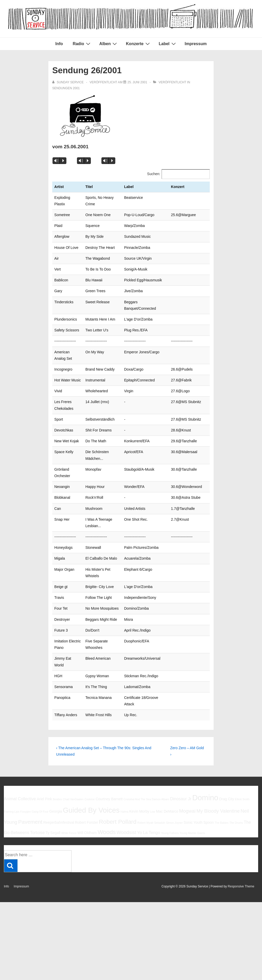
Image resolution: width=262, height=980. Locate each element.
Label (168, 44)
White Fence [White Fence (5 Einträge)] (69, 827)
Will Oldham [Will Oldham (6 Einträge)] (87, 826)
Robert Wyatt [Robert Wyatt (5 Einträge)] (145, 816)
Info (59, 44)
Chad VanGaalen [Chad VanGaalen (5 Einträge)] (73, 793)
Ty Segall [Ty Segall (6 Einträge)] (53, 826)
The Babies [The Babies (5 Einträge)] (222, 816)
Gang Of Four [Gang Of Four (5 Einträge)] (40, 805)
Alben (109, 44)
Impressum (196, 44)
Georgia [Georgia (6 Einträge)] (56, 805)
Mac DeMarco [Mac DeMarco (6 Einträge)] (167, 805)
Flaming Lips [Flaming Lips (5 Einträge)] (12, 805)
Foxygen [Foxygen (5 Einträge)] (26, 805)
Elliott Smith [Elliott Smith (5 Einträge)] (242, 793)
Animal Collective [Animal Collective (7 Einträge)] (20, 792)
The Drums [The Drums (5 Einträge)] (236, 816)
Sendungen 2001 (66, 88)
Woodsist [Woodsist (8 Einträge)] (126, 826)
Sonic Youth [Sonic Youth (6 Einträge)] (193, 816)
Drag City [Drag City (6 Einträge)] (226, 793)
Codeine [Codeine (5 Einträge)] (90, 793)
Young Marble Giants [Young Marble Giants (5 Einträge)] (192, 827)
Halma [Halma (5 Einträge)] (124, 805)
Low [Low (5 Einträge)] (153, 805)
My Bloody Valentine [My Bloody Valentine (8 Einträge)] (218, 805)
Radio (82, 44)
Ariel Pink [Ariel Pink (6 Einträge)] (44, 793)
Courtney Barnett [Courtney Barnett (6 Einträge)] (109, 793)
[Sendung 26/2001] (137, 82)
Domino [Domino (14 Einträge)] (205, 791)
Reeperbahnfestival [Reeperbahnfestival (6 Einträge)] (59, 816)
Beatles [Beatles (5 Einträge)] (57, 793)
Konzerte (138, 44)
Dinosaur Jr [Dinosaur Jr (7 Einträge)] (181, 792)
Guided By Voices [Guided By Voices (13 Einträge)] (91, 804)
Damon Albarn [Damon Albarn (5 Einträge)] (161, 793)
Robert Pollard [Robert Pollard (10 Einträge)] (118, 815)
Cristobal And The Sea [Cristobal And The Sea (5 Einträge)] (137, 793)
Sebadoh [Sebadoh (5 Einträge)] (160, 816)
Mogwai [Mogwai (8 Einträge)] (187, 805)
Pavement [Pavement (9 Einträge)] (30, 815)
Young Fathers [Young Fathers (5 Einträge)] (170, 827)
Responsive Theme (241, 880)
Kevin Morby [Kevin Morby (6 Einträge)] (139, 805)
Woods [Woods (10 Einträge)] (107, 826)
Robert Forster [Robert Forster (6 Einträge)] (86, 816)
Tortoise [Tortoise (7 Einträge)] (37, 826)
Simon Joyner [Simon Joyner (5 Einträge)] (174, 816)
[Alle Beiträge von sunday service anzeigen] (68, 82)
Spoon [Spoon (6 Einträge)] (208, 816)
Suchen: (154, 174)
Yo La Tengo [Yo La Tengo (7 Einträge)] (149, 826)
